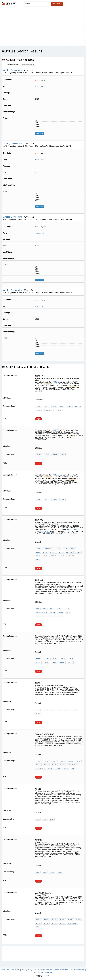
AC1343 (62, 556)
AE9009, (54, 662)
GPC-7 (74, 710)
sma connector (73, 765)
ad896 (61, 552)
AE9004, (46, 662)
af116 (67, 710)
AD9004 (51, 616)
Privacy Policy (27, 970)
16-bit (57, 533)
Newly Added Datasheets (10, 970)
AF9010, (62, 765)
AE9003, (38, 662)
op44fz (78, 552)
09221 (68, 612)
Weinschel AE (40, 768)
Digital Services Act (77, 970)
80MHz (55, 407)
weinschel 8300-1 (41, 612)
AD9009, (55, 659)
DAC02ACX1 (71, 556)
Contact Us (39, 972)
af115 (60, 710)
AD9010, (63, 659)
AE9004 (58, 768)
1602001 (61, 612)
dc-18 (45, 609)
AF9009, (54, 765)
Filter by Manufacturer (13, 64)
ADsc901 (53, 552)
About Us (48, 972)
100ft (62, 407)
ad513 (45, 556)
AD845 (38, 552)
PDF (39, 419)
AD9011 (47, 407)
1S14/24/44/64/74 (41, 531)
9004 (73, 768)
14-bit (48, 533)
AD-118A (67, 609)
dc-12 (38, 710)
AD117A (59, 616)
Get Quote (39, 133)
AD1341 (73, 549)
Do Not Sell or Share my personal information (51, 970)
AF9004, (46, 765)
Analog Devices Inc (13, 70)
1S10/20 (76, 530)
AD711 (45, 552)
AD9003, (47, 659)
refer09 (39, 659)
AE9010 (62, 662)
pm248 (38, 556)
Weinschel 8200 (41, 616)
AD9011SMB (39, 160)
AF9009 (52, 872)
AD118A (59, 609)
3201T (52, 609)
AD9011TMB (39, 233)
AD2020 (38, 560)
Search (57, 4)
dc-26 (38, 609)
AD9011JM (39, 86)
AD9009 (66, 768)
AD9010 (50, 768)
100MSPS (55, 382)
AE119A (53, 612)
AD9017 (69, 407)
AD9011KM (39, 306)
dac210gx (69, 552)
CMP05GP (53, 556)
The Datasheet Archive (9, 4)
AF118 (52, 819)
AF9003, (70, 662)
